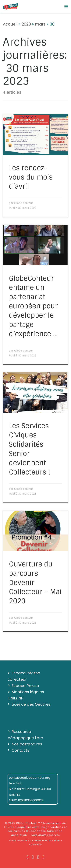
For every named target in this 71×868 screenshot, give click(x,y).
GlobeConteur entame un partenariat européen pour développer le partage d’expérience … (33, 306)
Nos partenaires (27, 744)
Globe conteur (24, 203)
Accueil (10, 24)
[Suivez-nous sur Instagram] (33, 857)
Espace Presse (25, 686)
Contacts (20, 750)
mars (40, 24)
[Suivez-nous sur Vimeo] (38, 857)
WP (27, 841)
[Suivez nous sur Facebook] (27, 857)
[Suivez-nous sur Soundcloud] (44, 857)
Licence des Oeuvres (31, 704)
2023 (26, 24)
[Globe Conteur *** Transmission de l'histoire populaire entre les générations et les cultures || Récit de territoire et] (10, 6)
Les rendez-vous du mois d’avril (31, 177)
